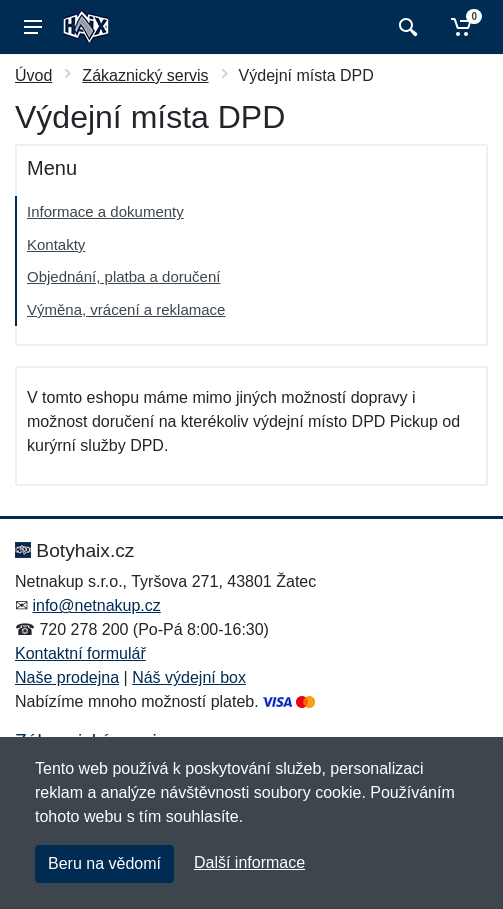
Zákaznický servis (145, 75)
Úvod (33, 75)
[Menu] (33, 27)
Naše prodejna (67, 677)
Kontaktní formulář (80, 653)
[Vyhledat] (405, 27)
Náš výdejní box (189, 677)
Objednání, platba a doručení (123, 276)
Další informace (249, 862)
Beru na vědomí (104, 863)
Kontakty (56, 244)
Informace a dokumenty (105, 211)
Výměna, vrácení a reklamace (126, 309)
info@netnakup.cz (96, 605)
